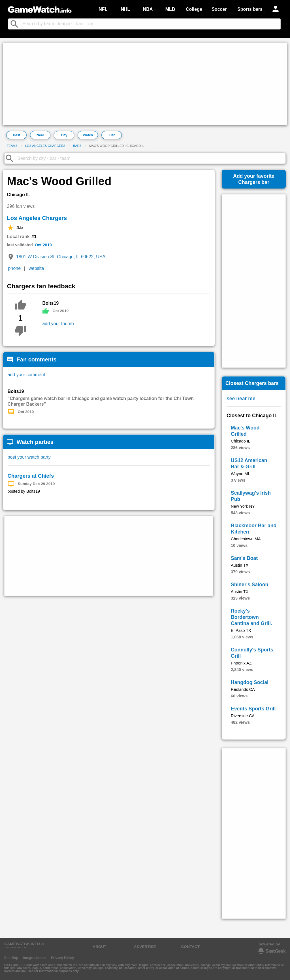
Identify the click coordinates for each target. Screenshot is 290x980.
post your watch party (29, 457)
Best (16, 135)
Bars (77, 146)
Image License (35, 958)
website (36, 268)
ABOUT (99, 947)
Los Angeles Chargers (45, 146)
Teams (12, 146)
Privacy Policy (62, 958)
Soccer (219, 9)
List (112, 135)
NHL (125, 9)
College (194, 9)
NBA (148, 9)
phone (15, 268)
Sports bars (250, 9)
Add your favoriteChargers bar (254, 179)
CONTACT (190, 947)
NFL (103, 9)
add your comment (26, 375)
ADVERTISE (145, 947)
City (64, 135)
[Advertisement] (145, 84)
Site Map (11, 958)
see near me (241, 399)
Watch (88, 135)
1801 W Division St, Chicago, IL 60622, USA (61, 257)
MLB (170, 9)
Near (40, 135)
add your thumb (58, 324)
